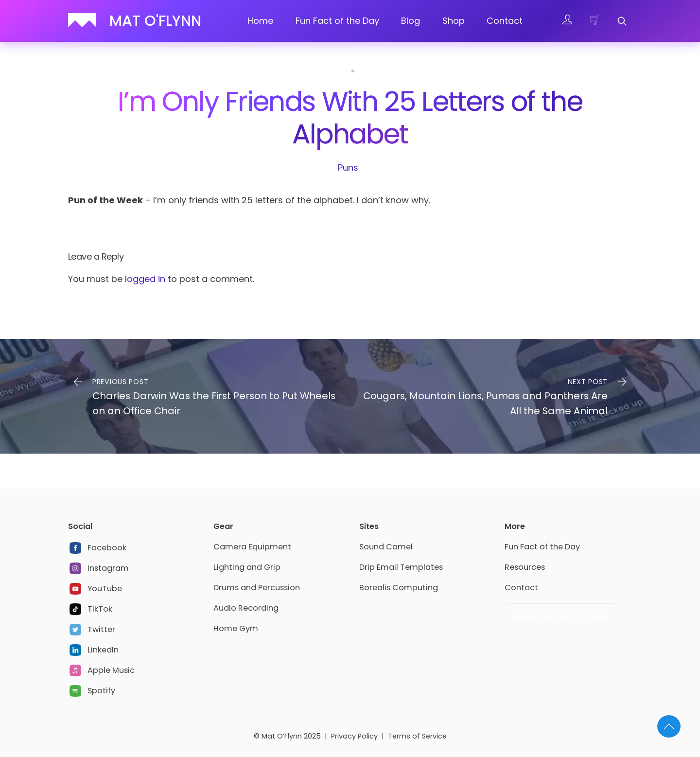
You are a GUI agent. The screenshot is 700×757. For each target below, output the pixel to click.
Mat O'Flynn (155, 21)
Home (260, 21)
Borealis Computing (399, 588)
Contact (505, 21)
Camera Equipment (252, 547)
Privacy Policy (354, 736)
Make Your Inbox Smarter (561, 616)
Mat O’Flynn (282, 736)
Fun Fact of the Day (337, 21)
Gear (223, 526)
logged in (145, 279)
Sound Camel (386, 547)
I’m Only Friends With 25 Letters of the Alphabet (350, 118)
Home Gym (236, 628)
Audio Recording (246, 608)
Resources (525, 567)
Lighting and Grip (247, 567)
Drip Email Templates (401, 567)
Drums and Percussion (257, 588)
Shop (454, 21)
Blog (411, 21)
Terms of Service (417, 736)
